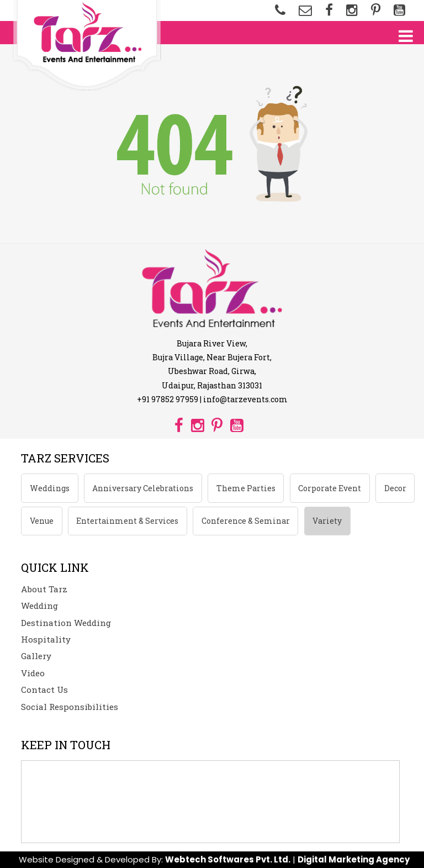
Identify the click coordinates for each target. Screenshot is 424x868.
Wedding (39, 606)
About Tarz (44, 589)
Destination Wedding (66, 623)
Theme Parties (246, 488)
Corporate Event (330, 488)
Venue (42, 521)
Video (33, 673)
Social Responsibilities (70, 707)
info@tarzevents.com (245, 399)
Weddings (50, 488)
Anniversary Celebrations (143, 488)
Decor (395, 488)
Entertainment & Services (127, 521)
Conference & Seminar (246, 521)
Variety (327, 521)
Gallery (36, 656)
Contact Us (44, 690)
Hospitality (46, 639)
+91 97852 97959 (168, 399)
